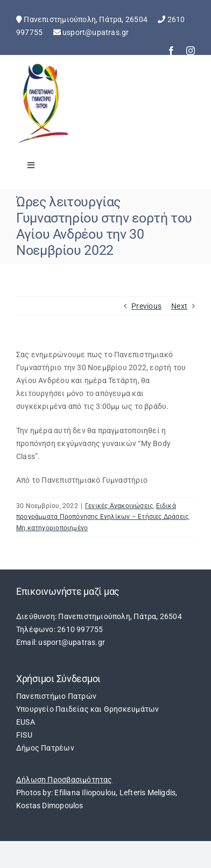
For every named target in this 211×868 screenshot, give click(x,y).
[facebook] (171, 51)
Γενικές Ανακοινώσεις (119, 506)
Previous (146, 306)
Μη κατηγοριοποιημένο (52, 528)
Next (179, 306)
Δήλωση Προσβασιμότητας (64, 780)
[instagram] (191, 51)
